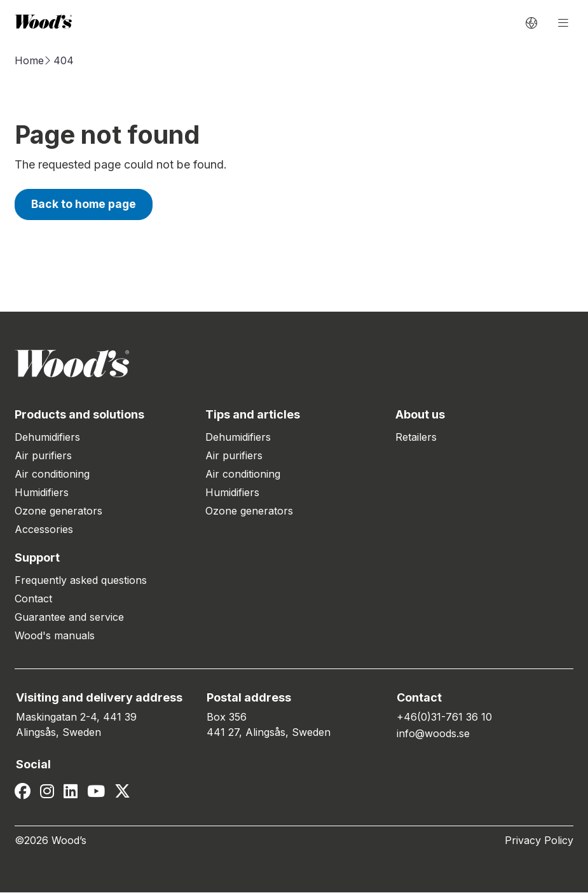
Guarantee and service (69, 618)
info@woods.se (433, 734)
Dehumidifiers (47, 438)
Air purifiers (43, 456)
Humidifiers (42, 493)
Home (29, 60)
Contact (33, 599)
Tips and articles (253, 415)
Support (37, 558)
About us (420, 415)
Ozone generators (58, 511)
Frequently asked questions (81, 581)
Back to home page (85, 204)
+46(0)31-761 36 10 (444, 717)
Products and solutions (79, 415)
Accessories (44, 530)
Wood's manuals (55, 636)
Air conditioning (52, 474)
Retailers (416, 438)
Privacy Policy (539, 841)
